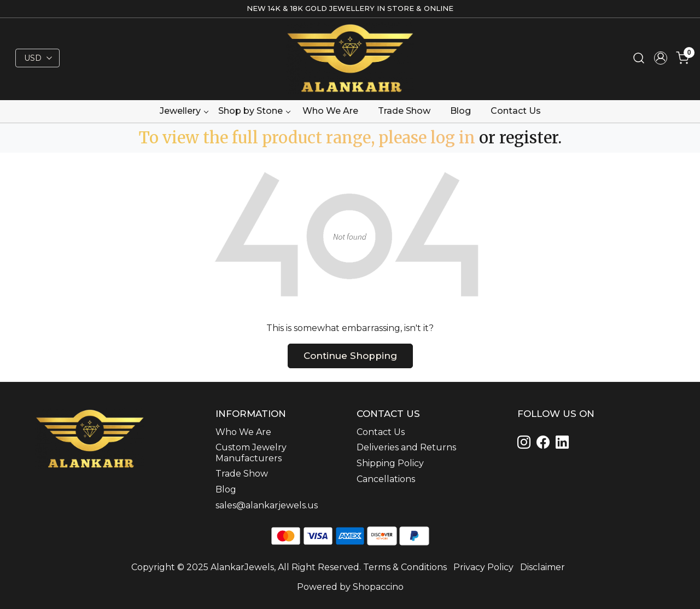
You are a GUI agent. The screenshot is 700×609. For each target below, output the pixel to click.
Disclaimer (542, 567)
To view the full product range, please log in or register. (350, 138)
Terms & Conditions (405, 567)
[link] (639, 58)
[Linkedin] (545, 444)
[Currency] (37, 58)
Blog (460, 111)
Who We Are (330, 111)
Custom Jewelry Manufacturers (251, 453)
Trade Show (404, 111)
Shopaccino (378, 587)
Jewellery (184, 111)
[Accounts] (661, 58)
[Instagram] (526, 444)
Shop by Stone (254, 111)
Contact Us (516, 111)
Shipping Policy (390, 463)
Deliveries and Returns (406, 447)
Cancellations (386, 479)
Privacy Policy (483, 567)
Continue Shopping (350, 356)
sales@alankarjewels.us (267, 505)
